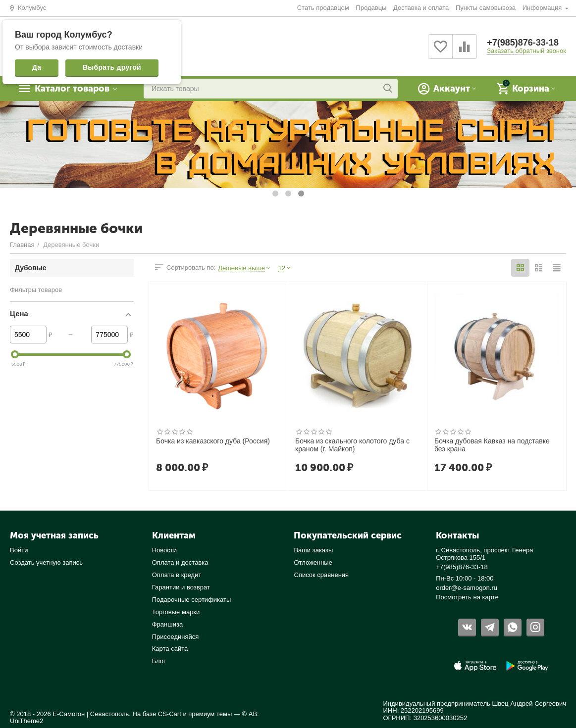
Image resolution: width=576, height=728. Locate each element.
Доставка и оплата (421, 8)
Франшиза (167, 624)
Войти (19, 550)
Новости (164, 550)
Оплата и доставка (180, 562)
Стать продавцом (323, 8)
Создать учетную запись (46, 562)
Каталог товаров (72, 89)
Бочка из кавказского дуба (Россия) (213, 441)
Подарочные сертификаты (192, 600)
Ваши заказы (313, 550)
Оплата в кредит (177, 575)
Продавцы (371, 8)
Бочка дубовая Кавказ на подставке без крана (492, 445)
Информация (543, 8)
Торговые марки (176, 612)
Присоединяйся (176, 637)
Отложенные (313, 562)
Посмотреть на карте (467, 597)
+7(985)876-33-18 (523, 43)
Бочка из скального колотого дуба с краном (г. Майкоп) (352, 445)
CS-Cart (170, 714)
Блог (159, 661)
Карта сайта (170, 649)
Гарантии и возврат (181, 587)
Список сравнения (321, 575)
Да (37, 67)
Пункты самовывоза (486, 8)
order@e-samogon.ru (467, 588)
